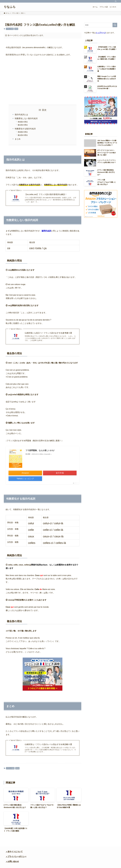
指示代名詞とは (21, 115)
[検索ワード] (101, 25)
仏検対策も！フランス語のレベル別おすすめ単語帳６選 (48, 744)
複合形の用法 (23, 125)
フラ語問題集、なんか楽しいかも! (40, 450)
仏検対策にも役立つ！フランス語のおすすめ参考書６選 (48, 333)
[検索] (116, 1)
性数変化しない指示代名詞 (26, 118)
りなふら (10, 7)
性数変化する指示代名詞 (25, 129)
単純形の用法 (23, 122)
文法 (16, 29)
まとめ (18, 139)
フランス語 (10, 29)
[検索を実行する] (115, 25)
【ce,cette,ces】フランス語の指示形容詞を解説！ (46, 194)
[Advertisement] (43, 81)
